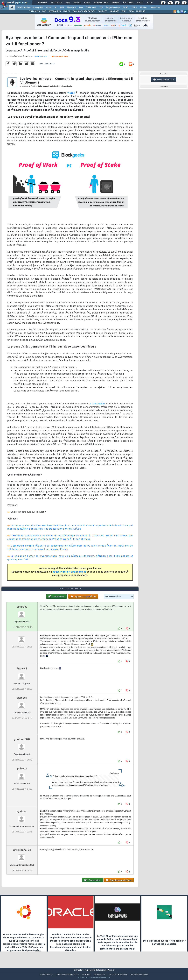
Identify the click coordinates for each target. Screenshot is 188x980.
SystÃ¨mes (155, 7)
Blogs (77, 3)
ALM (62, 7)
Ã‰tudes (128, 3)
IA (56, 7)
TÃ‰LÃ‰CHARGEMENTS (84, 11)
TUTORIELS (35, 11)
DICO (131, 11)
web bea (22, 704)
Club (150, 3)
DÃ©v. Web (91, 7)
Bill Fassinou (41, 59)
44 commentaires (60, 59)
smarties (22, 613)
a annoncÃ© (97, 406)
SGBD (126, 7)
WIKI (124, 11)
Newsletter (101, 3)
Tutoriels (56, 3)
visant (71, 95)
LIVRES (67, 11)
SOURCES (102, 11)
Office (134, 7)
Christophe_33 (22, 856)
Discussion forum (164, 80)
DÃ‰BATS (114, 11)
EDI (101, 7)
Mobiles (144, 7)
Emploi (115, 3)
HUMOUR (141, 11)
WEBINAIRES (55, 11)
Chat (87, 3)
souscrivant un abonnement (69, 574)
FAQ (68, 3)
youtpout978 (22, 745)
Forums (43, 3)
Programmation (113, 7)
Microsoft (71, 7)
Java (81, 7)
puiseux (22, 775)
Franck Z (22, 675)
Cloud (49, 7)
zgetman (22, 817)
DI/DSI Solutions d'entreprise (30, 7)
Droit (140, 3)
